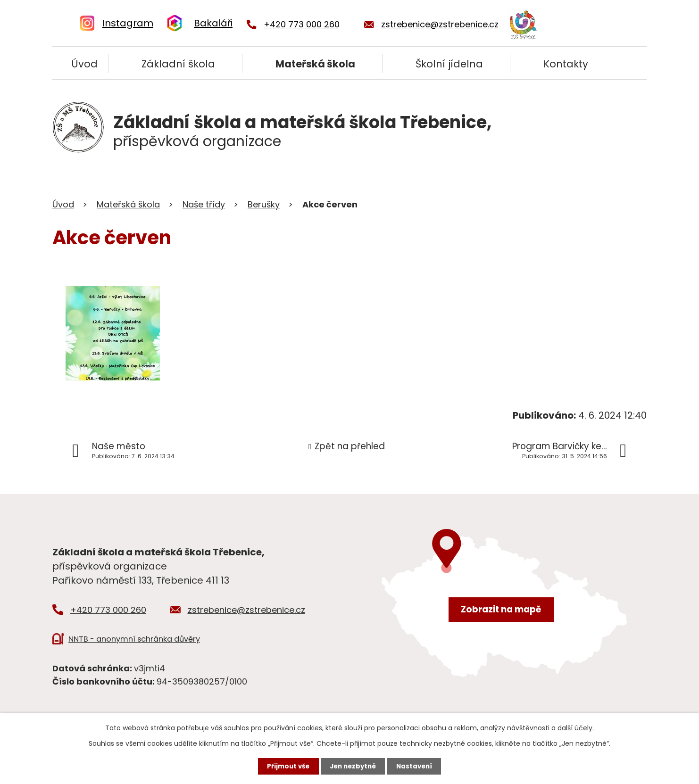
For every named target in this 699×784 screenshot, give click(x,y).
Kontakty (566, 64)
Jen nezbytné (353, 766)
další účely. (576, 727)
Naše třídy (204, 204)
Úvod (84, 64)
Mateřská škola (315, 64)
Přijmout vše (285, 766)
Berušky (264, 204)
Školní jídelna (449, 64)
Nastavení (417, 766)
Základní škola (178, 64)
